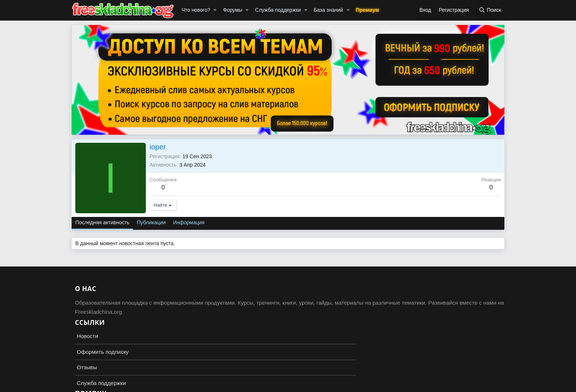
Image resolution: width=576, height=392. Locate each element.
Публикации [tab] (151, 222)
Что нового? (196, 10)
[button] (215, 10)
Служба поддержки (278, 10)
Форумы (233, 10)
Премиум (368, 10)
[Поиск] (490, 10)
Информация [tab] (189, 222)
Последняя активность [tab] (102, 222)
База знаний (328, 10)
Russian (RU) (90, 385)
